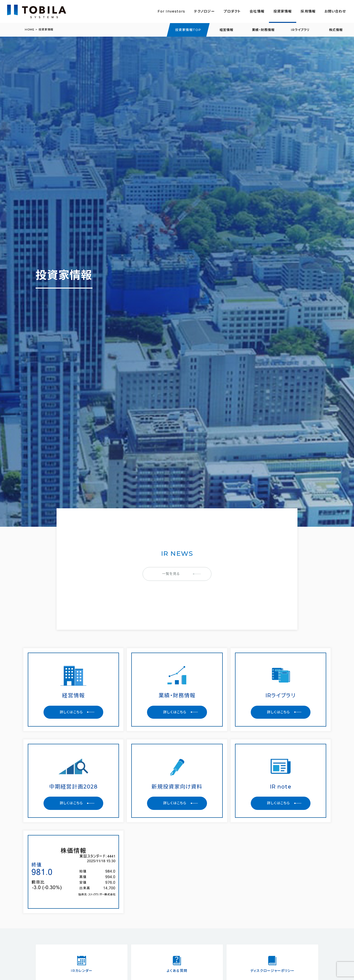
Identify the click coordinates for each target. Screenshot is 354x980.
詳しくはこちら (71, 712)
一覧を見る (171, 574)
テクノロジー (204, 11)
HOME (30, 29)
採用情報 (308, 11)
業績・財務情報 (263, 30)
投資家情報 (283, 11)
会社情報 (257, 11)
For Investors (171, 11)
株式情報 (336, 30)
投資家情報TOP (188, 30)
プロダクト (232, 11)
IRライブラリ (300, 30)
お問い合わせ (335, 11)
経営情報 (226, 30)
